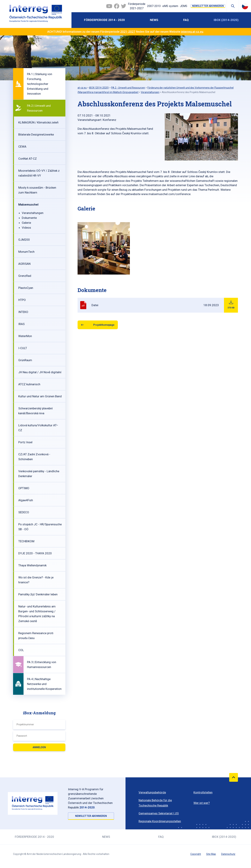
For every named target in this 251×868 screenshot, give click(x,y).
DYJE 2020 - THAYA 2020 (35, 553)
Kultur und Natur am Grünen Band (40, 396)
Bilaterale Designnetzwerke (36, 134)
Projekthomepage (104, 325)
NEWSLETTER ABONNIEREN (208, 6)
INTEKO (23, 312)
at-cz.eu (82, 88)
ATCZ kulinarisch (29, 384)
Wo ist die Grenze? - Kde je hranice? (36, 580)
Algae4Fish (26, 500)
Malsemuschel (28, 205)
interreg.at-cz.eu (192, 32)
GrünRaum (25, 360)
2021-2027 (128, 32)
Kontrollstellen (203, 792)
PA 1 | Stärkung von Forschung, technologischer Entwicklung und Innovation (40, 84)
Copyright (196, 854)
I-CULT (23, 348)
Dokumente (29, 218)
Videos (26, 228)
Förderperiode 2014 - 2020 (104, 20)
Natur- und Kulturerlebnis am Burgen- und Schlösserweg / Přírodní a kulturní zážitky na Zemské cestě (37, 614)
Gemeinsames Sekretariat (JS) (159, 813)
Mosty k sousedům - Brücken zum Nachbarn (37, 190)
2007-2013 (154, 6)
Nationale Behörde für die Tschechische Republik (155, 803)
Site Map (211, 854)
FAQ (186, 20)
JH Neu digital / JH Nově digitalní (40, 372)
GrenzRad (25, 276)
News (154, 20)
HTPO (22, 300)
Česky (245, 6)
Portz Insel (25, 442)
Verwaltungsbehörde (152, 792)
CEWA (22, 147)
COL (21, 650)
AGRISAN (24, 264)
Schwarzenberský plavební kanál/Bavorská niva (35, 411)
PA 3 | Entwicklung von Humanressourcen (42, 665)
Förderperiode (137, 6)
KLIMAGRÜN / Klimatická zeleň (38, 122)
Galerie (26, 223)
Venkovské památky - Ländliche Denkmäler (39, 474)
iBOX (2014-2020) (226, 20)
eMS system (170, 6)
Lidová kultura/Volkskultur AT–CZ (38, 428)
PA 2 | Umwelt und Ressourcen (39, 108)
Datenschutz (228, 854)
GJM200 (24, 240)
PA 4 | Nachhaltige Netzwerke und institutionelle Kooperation (44, 684)
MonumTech (26, 252)
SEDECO (24, 512)
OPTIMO (24, 488)
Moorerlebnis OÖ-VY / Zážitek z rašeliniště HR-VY (39, 173)
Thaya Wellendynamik (32, 565)
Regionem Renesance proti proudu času (36, 636)
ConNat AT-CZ (28, 159)
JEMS (184, 6)
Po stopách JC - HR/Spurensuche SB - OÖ (40, 527)
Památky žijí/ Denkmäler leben (38, 594)
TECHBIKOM (26, 541)
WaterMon (25, 336)
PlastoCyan (26, 288)
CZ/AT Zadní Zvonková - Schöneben (34, 457)
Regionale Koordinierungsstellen (160, 821)
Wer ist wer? (202, 803)
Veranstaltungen (33, 213)
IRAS (21, 324)
